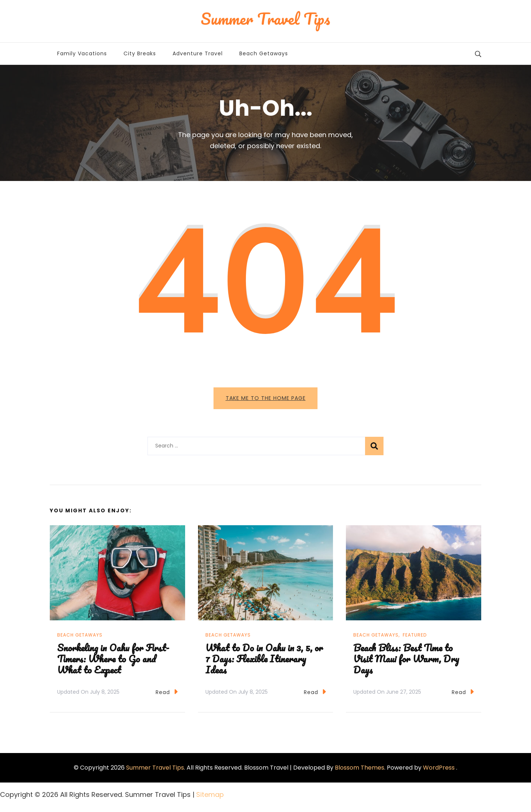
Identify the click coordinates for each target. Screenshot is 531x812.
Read (167, 694)
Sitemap (210, 797)
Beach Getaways (264, 53)
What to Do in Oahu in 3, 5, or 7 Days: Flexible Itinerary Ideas (264, 661)
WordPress (439, 770)
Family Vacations (82, 53)
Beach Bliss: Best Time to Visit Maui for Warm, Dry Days (406, 661)
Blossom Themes (360, 770)
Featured (415, 637)
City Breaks (140, 53)
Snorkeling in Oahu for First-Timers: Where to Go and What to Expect (113, 661)
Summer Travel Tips (155, 770)
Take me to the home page (266, 398)
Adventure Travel (198, 53)
